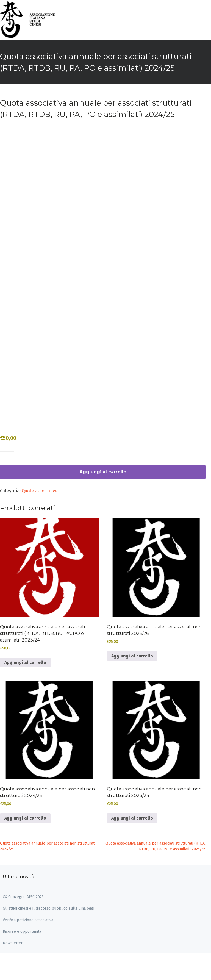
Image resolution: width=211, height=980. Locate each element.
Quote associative (40, 491)
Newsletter (13, 943)
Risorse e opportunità (22, 932)
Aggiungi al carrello (103, 472)
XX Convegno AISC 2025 (23, 897)
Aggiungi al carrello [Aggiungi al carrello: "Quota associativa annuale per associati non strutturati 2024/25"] (25, 818)
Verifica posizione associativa (28, 920)
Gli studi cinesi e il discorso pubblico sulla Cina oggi (48, 908)
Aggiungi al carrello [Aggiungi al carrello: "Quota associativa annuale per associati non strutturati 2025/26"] (132, 656)
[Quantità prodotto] (7, 458)
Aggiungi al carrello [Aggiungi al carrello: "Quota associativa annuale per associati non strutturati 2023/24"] (132, 818)
